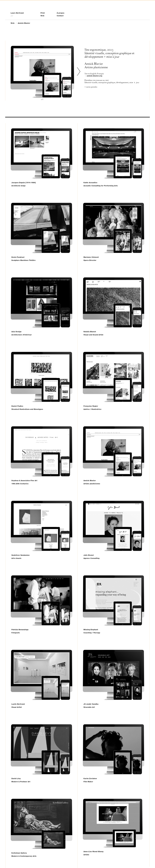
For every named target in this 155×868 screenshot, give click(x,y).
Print (43, 13)
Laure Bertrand (17, 13)
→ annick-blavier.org (93, 76)
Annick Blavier (24, 23)
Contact (60, 16)
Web (42, 16)
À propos (60, 13)
